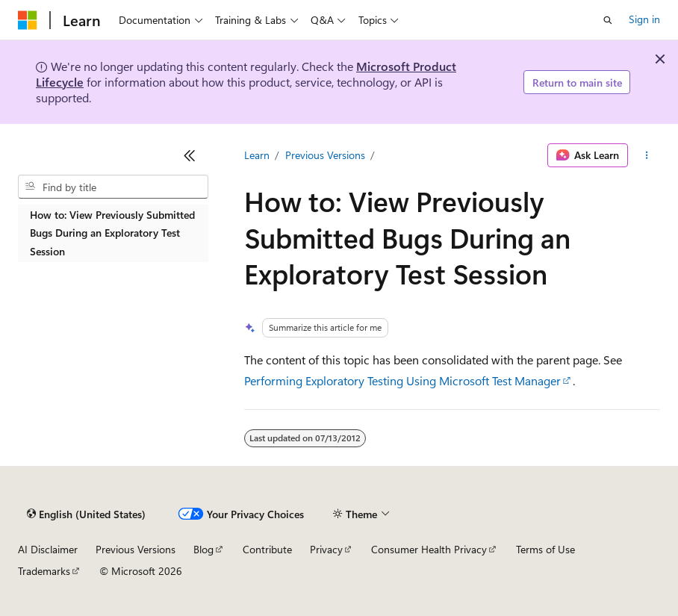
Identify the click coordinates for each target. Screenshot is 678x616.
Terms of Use (545, 549)
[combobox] (113, 187)
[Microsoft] (28, 20)
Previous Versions (325, 155)
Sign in (644, 19)
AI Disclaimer (48, 549)
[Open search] (608, 20)
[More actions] (647, 155)
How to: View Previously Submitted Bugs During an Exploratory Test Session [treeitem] (112, 233)
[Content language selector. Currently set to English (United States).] (86, 514)
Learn (257, 155)
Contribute (267, 549)
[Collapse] (190, 155)
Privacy (326, 549)
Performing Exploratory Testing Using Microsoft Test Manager (402, 380)
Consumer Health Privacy (429, 549)
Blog (203, 549)
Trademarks (44, 571)
